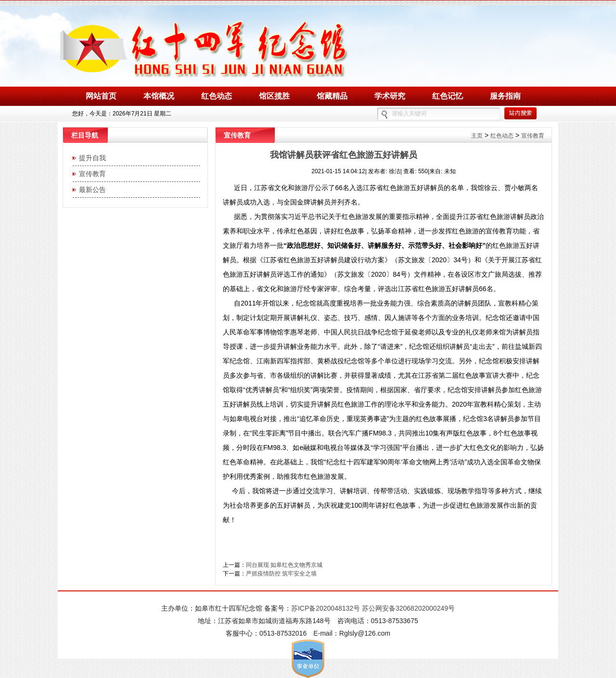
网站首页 (101, 96)
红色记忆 (448, 96)
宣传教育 (90, 174)
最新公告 (90, 190)
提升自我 (90, 158)
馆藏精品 (332, 96)
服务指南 (505, 96)
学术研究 (390, 96)
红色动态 (217, 96)
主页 (477, 136)
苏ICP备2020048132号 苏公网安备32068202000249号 (373, 608)
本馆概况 (159, 96)
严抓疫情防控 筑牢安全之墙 (281, 574)
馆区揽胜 (274, 96)
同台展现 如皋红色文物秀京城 (284, 565)
